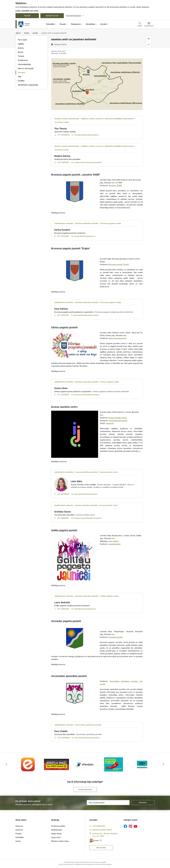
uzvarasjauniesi (115, 544)
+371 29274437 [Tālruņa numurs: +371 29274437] (63, 162)
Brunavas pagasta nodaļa (111, 223)
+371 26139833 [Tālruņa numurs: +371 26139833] (63, 494)
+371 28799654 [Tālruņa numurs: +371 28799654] (63, 135)
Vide (20, 77)
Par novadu (23, 40)
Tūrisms (21, 56)
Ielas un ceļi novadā (26, 68)
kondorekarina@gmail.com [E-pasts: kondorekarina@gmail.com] (85, 236)
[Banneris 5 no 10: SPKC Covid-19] (142, 764)
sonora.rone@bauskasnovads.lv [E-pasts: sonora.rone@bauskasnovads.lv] (87, 395)
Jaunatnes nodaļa (62, 122)
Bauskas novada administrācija (67, 119)
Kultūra (21, 48)
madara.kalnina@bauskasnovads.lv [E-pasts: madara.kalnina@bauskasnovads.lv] (88, 162)
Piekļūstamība (57, 830)
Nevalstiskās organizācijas (28, 85)
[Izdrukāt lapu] (149, 39)
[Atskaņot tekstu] (60, 44)
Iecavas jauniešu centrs (118, 418)
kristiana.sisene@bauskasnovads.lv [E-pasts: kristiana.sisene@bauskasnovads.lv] (88, 518)
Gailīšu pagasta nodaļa (110, 596)
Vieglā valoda (56, 834)
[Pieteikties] (143, 803)
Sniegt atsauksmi (85, 789)
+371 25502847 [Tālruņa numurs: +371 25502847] (63, 236)
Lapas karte (56, 837)
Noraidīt (27, 16)
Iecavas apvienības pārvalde (86, 472)
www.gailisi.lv (114, 541)
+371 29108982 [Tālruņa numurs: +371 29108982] (63, 738)
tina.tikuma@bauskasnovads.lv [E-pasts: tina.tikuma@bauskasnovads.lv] (87, 135)
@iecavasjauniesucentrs (118, 421)
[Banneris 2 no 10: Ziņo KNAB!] (56, 764)
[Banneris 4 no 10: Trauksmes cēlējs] (114, 764)
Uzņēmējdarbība (24, 64)
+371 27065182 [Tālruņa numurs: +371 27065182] (63, 315)
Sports (21, 52)
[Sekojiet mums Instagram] (130, 826)
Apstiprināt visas (52, 16)
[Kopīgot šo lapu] (149, 45)
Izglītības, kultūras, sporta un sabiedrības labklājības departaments (107, 119)
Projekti (18, 834)
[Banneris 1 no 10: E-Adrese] (28, 764)
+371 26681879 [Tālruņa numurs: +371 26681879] (63, 518)
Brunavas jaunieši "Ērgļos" (119, 264)
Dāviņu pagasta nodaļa (110, 382)
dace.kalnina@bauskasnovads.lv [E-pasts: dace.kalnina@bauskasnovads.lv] (86, 315)
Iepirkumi (19, 830)
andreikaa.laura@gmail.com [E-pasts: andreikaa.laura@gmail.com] (85, 609)
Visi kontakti (101, 848)
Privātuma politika (58, 826)
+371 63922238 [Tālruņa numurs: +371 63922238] (99, 826)
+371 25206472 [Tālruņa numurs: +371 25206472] (63, 395)
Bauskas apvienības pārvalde (87, 223)
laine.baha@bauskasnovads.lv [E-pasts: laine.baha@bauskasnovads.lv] (86, 494)
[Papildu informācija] (101, 841)
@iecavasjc (110, 423)
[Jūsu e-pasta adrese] (108, 803)
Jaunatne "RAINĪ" (115, 185)
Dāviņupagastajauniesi (117, 338)
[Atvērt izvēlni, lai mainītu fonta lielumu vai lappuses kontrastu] (149, 25)
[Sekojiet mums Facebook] (125, 826)
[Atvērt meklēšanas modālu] (140, 25)
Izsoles (18, 841)
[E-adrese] (94, 841)
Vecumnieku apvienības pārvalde (88, 725)
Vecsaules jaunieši (116, 637)
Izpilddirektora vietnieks (64, 223)
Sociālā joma (23, 60)
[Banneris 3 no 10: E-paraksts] (85, 764)
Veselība (21, 81)
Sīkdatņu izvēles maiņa (60, 841)
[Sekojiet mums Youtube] (136, 826)
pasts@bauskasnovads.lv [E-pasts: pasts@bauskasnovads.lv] (102, 830)
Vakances (19, 826)
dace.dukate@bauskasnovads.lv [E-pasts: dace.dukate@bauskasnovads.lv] (87, 738)
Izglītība (21, 44)
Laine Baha (76, 481)
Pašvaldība (20, 837)
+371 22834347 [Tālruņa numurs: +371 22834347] (63, 609)
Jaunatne (22, 72)
